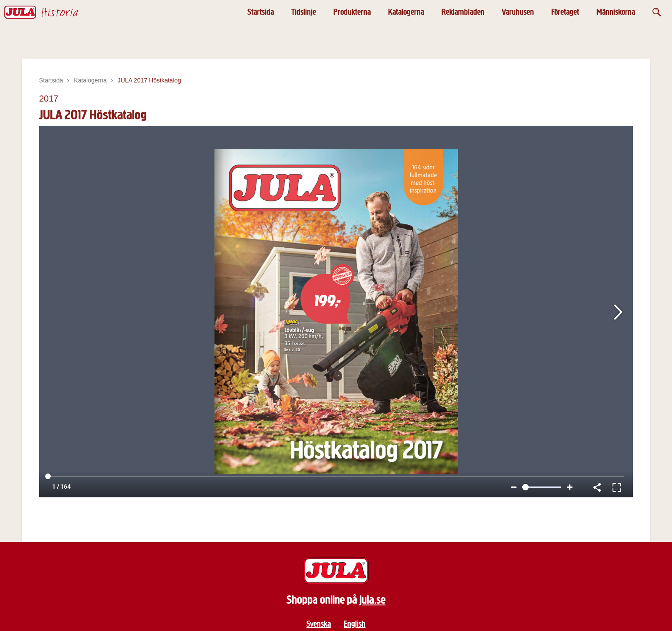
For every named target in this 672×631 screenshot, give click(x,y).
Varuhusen (518, 12)
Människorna (616, 12)
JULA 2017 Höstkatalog (149, 80)
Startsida (261, 12)
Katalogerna (406, 12)
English (355, 624)
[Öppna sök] (657, 12)
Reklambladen (463, 12)
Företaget (565, 12)
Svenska (319, 624)
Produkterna (352, 12)
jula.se (372, 600)
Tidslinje (304, 12)
